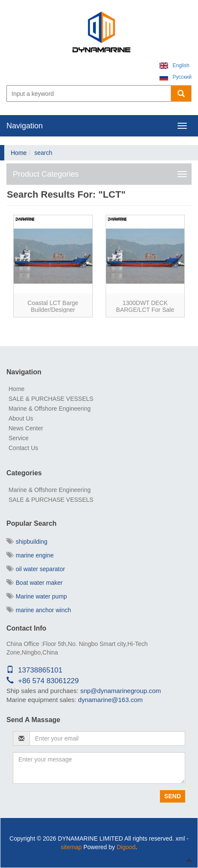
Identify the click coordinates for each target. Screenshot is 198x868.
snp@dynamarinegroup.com (121, 691)
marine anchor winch (39, 610)
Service (19, 438)
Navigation (25, 126)
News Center (26, 428)
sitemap (71, 847)
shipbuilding (27, 542)
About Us (21, 418)
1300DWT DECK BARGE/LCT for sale (145, 306)
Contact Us (23, 448)
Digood (126, 847)
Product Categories (46, 174)
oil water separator (36, 569)
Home (19, 153)
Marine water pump (37, 596)
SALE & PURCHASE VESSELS (51, 399)
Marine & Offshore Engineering (50, 409)
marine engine (30, 555)
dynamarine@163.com (111, 700)
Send (173, 796)
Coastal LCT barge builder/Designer (53, 306)
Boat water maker (35, 583)
